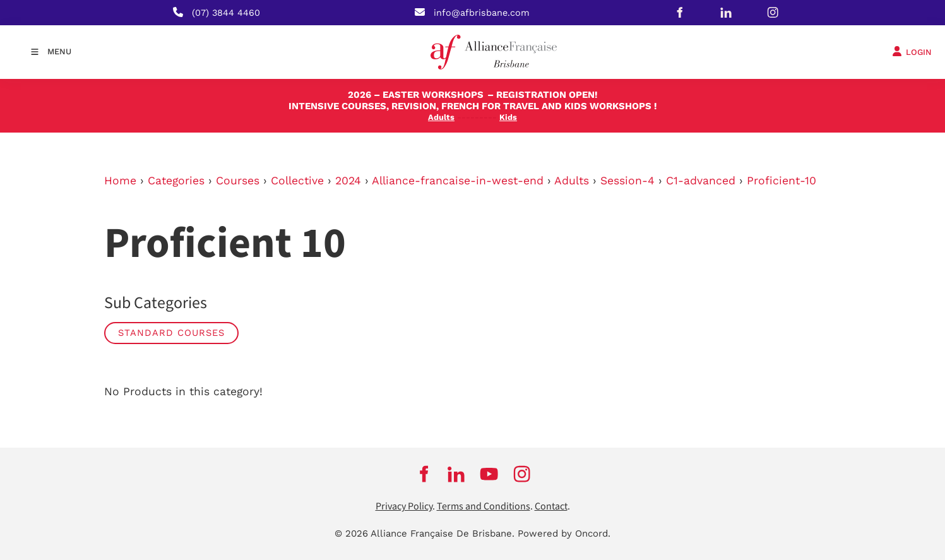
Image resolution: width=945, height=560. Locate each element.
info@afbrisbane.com (482, 13)
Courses (238, 181)
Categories (176, 181)
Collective (297, 181)
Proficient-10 (782, 181)
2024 (348, 181)
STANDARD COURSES (171, 333)
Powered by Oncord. (564, 533)
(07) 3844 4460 (226, 13)
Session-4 (627, 181)
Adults (572, 181)
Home (120, 181)
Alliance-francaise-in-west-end (458, 181)
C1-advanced (701, 181)
